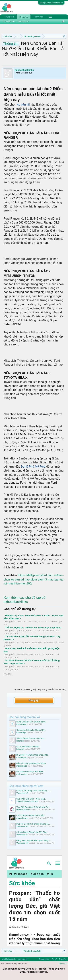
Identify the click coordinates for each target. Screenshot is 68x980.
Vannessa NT (22, 793)
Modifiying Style (9, 959)
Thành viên (38, 17)
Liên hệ (54, 959)
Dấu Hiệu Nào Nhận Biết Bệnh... (31, 772)
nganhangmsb (23, 630)
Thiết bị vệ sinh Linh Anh (27, 801)
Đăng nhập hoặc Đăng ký (51, 3)
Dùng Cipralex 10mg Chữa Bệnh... (32, 722)
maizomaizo (22, 758)
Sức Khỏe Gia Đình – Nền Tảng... (31, 799)
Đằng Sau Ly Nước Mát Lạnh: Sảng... (33, 840)
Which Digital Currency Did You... (31, 738)
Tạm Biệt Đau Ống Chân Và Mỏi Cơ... (33, 807)
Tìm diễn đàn (9, 21)
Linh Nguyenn (23, 643)
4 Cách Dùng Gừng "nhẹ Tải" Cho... (32, 832)
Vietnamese (23, 959)
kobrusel (20, 749)
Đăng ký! (34, 700)
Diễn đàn (24, 17)
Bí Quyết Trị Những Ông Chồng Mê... (33, 755)
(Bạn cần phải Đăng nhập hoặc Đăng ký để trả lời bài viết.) (40, 689)
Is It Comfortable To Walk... (28, 747)
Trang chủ (9, 17)
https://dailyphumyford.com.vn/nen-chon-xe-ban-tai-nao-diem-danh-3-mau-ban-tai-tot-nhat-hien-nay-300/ (34, 579)
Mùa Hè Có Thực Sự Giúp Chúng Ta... (33, 824)
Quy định (63, 963)
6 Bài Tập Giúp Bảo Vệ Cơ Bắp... (31, 815)
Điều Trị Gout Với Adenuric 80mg (31, 763)
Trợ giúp (62, 959)
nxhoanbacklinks (24, 70)
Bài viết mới (24, 21)
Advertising (44, 959)
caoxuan (20, 621)
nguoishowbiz (23, 818)
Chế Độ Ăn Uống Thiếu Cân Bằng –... (33, 791)
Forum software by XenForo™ (14, 963)
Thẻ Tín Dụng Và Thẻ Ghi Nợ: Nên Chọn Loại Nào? (33, 628)
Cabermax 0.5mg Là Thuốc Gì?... (31, 730)
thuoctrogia (21, 724)
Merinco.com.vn (24, 810)
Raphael (20, 741)
